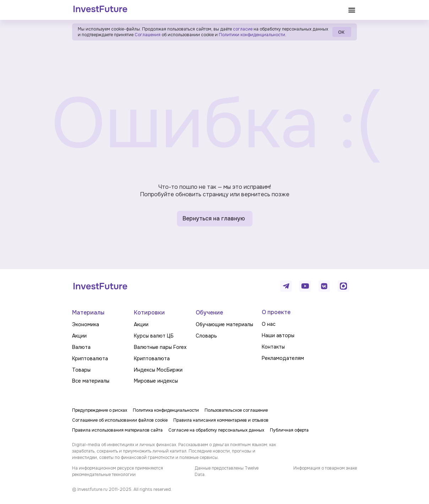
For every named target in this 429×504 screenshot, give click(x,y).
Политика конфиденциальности (166, 410)
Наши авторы (278, 335)
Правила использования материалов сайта (117, 430)
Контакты (273, 347)
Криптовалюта (90, 358)
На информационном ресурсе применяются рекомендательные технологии (118, 471)
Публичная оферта (289, 430)
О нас (269, 324)
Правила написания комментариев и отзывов (221, 420)
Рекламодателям (283, 358)
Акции (79, 336)
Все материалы (91, 381)
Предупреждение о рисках (100, 410)
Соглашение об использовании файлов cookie (120, 420)
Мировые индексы (156, 381)
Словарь (206, 336)
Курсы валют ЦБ (154, 336)
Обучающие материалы (224, 324)
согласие (243, 29)
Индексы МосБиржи (158, 370)
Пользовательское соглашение (236, 410)
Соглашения (147, 35)
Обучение (209, 313)
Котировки (149, 313)
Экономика (86, 324)
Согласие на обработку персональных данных (216, 430)
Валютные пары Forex (160, 347)
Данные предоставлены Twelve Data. (227, 471)
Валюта (81, 347)
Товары (81, 370)
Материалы (88, 313)
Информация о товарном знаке (325, 468)
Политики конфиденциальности (252, 35)
